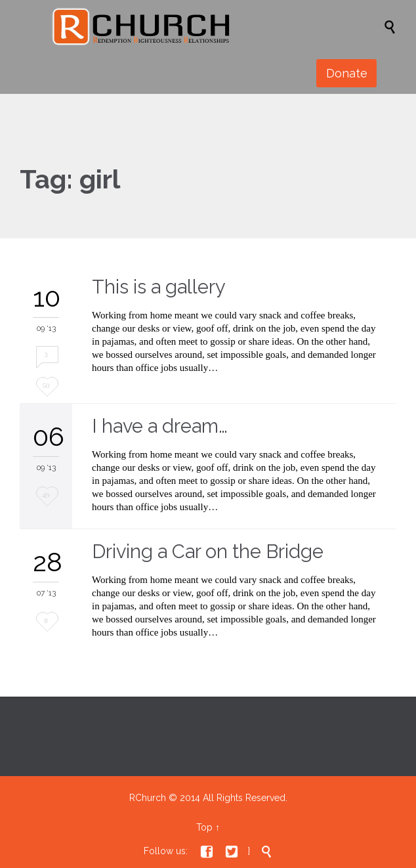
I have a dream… (160, 426)
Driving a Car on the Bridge (208, 552)
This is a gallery (159, 287)
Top (204, 827)
